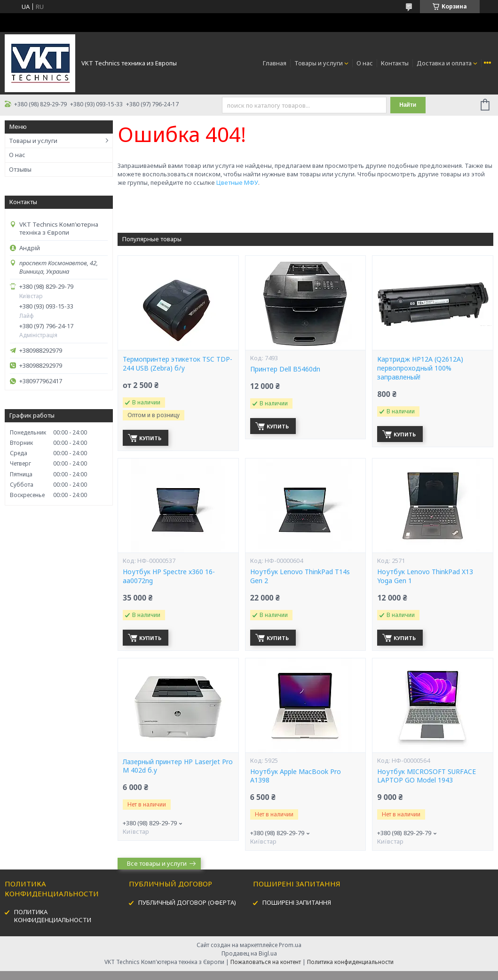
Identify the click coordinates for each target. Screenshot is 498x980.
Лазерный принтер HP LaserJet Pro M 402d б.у (178, 766)
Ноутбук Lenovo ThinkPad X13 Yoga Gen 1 (425, 576)
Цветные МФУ (237, 182)
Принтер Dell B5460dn (285, 369)
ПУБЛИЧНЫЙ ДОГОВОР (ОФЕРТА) (187, 902)
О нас (365, 63)
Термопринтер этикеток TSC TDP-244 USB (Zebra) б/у (178, 364)
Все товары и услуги (157, 863)
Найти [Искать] (408, 105)
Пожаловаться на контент (266, 962)
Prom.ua (290, 945)
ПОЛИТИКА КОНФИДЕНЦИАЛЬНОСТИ (53, 916)
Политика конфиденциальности (350, 962)
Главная (275, 63)
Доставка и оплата (444, 63)
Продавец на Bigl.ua (249, 953)
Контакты (395, 63)
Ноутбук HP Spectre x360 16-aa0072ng (169, 576)
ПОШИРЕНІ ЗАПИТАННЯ (297, 902)
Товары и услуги (319, 63)
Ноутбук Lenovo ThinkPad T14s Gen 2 (300, 576)
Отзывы (20, 169)
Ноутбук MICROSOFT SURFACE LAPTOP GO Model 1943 (427, 776)
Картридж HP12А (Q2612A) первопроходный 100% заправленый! (420, 368)
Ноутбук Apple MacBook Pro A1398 (296, 776)
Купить (150, 438)
